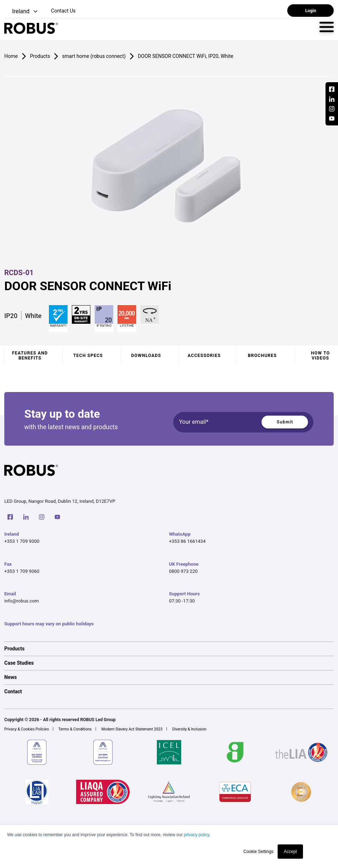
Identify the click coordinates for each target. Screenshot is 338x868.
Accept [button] (290, 852)
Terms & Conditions (75, 729)
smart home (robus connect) (94, 56)
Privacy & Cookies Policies (27, 729)
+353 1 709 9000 (22, 541)
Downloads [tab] (146, 356)
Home (11, 56)
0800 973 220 (183, 571)
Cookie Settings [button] (258, 852)
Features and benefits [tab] (30, 356)
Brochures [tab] (262, 356)
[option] (169, 649)
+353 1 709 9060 (22, 571)
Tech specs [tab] (88, 356)
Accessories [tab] (204, 356)
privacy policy (196, 835)
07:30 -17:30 (182, 601)
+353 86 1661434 (187, 541)
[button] (22, 12)
